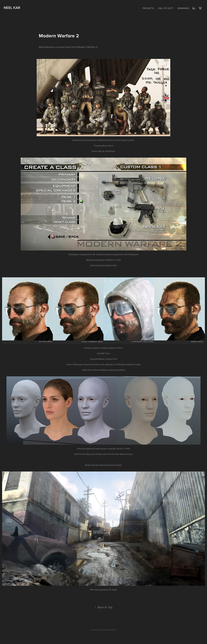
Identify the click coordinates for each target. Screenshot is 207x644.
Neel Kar (12, 8)
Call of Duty (166, 8)
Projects (148, 8)
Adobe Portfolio (109, 630)
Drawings (183, 8)
